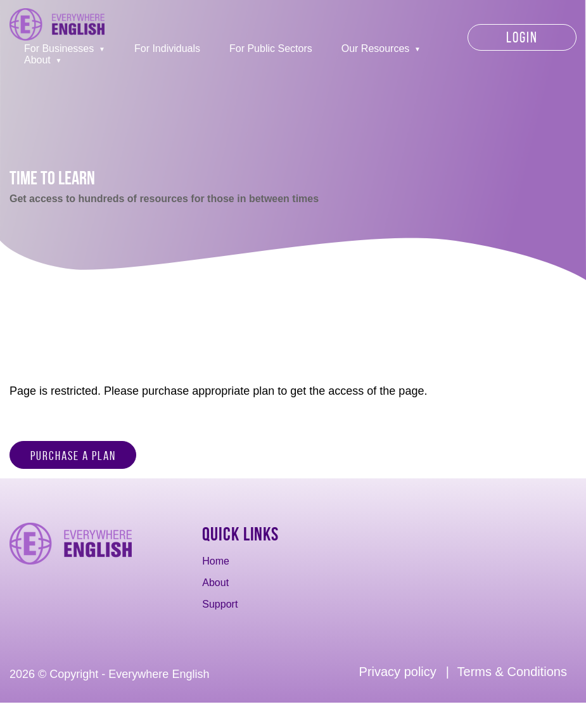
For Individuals (167, 48)
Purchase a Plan (73, 456)
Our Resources (376, 48)
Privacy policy (398, 672)
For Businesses (59, 48)
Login (522, 37)
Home (216, 561)
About (37, 60)
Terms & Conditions (512, 672)
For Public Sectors (271, 48)
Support (220, 604)
